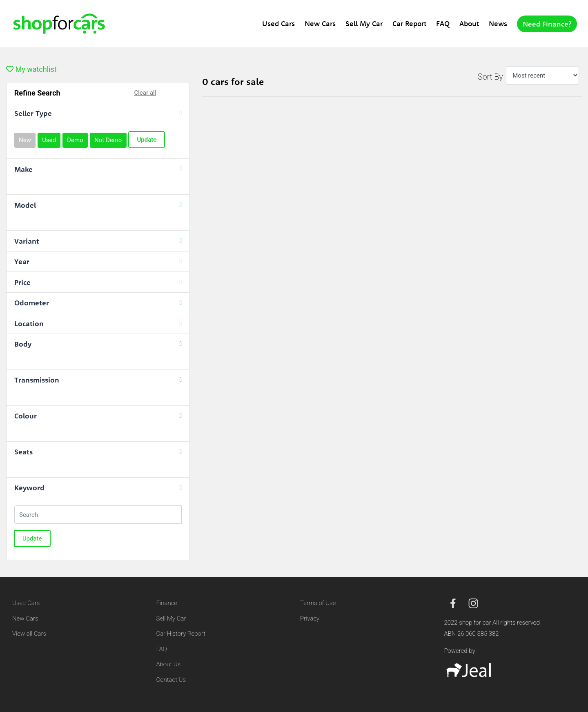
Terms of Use (318, 603)
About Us (169, 664)
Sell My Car (364, 23)
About (469, 23)
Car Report (409, 23)
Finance (167, 603)
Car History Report (181, 634)
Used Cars (278, 23)
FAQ (443, 23)
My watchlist (31, 69)
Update (147, 140)
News (498, 23)
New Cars (320, 23)
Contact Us (171, 680)
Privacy (310, 619)
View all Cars (29, 634)
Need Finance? (547, 24)
